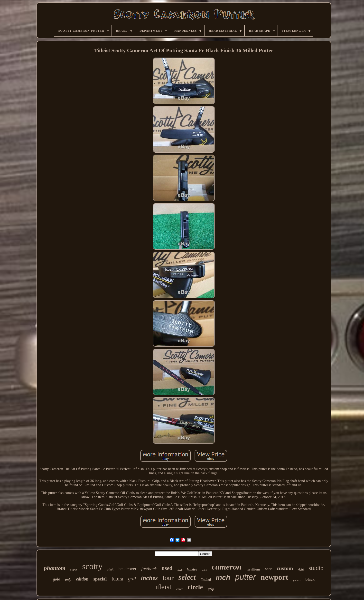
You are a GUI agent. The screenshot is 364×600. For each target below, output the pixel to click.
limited (206, 580)
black (310, 579)
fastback (149, 569)
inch (223, 578)
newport (274, 577)
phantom (55, 568)
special (100, 579)
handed (192, 569)
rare (268, 569)
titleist (162, 587)
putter (245, 577)
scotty (92, 566)
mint (205, 570)
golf (132, 579)
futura (117, 579)
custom (285, 568)
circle (195, 587)
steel (180, 570)
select (187, 577)
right (301, 570)
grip (211, 589)
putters (297, 580)
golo (56, 579)
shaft (110, 569)
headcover (127, 569)
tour (168, 578)
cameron (227, 567)
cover (180, 589)
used (167, 568)
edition (82, 579)
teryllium (253, 569)
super (74, 569)
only (68, 580)
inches (149, 578)
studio (316, 568)
